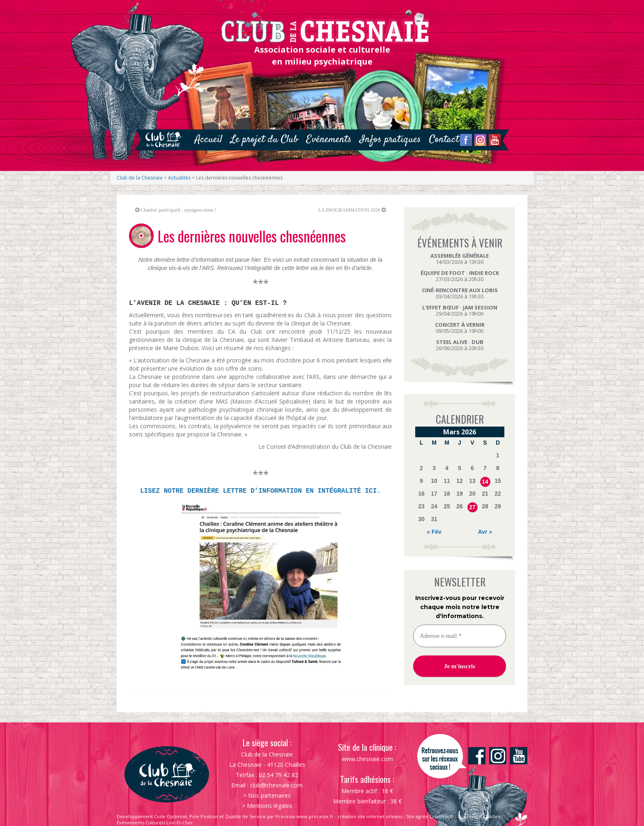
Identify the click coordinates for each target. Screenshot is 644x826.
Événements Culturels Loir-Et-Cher (155, 823)
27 (472, 507)
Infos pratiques (390, 140)
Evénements (329, 140)
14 (485, 482)
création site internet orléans (370, 816)
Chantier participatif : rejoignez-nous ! (178, 210)
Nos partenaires (269, 795)
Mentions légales (269, 806)
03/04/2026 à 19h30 (460, 293)
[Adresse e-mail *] (460, 636)
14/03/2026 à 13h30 (460, 259)
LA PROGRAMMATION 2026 (349, 210)
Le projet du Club (264, 140)
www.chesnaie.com (367, 759)
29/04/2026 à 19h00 (460, 310)
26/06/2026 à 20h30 (460, 345)
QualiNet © (442, 816)
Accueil (208, 140)
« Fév (434, 532)
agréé (422, 816)
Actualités (179, 178)
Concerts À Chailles (479, 816)
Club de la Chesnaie (140, 178)
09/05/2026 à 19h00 (460, 328)
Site (410, 816)
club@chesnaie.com (276, 785)
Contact (444, 140)
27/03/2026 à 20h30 (460, 276)
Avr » (485, 532)
